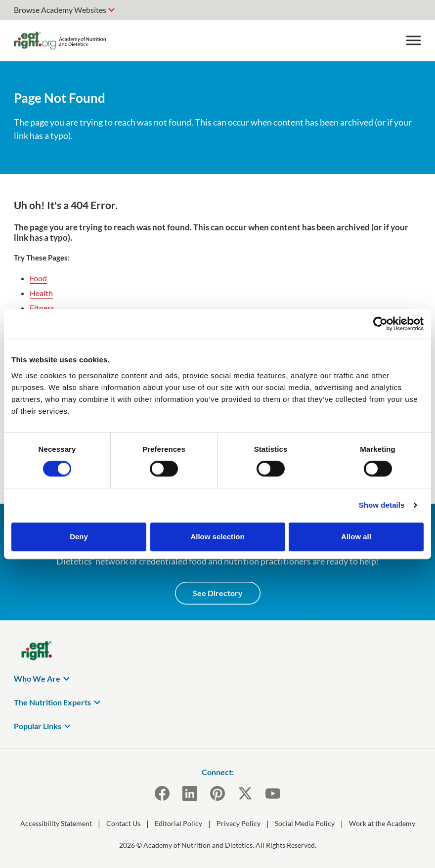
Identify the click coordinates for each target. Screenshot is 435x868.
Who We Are (37, 678)
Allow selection (217, 537)
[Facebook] (162, 793)
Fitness (42, 308)
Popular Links (38, 726)
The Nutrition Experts (52, 702)
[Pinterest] (217, 793)
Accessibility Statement (56, 823)
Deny (79, 537)
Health (41, 293)
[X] (245, 793)
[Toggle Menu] (413, 41)
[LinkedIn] (190, 793)
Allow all (356, 537)
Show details (382, 505)
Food (38, 278)
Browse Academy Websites (60, 10)
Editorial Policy (178, 823)
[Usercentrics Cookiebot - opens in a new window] (380, 324)
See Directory (218, 593)
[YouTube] (273, 793)
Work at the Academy (382, 823)
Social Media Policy (305, 823)
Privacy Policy (239, 823)
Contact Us (123, 823)
